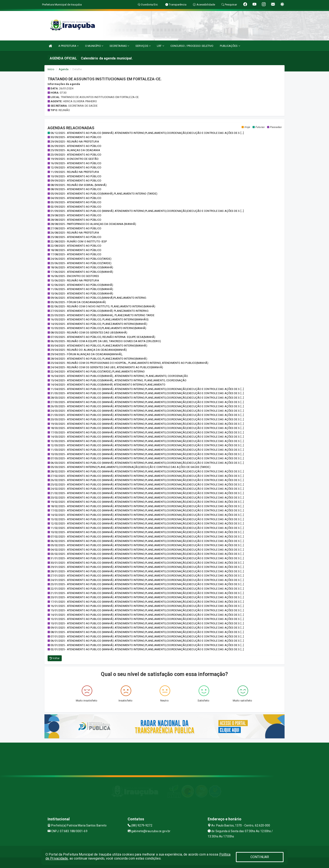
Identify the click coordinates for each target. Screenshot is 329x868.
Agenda (64, 69)
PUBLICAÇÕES (230, 46)
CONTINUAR (260, 857)
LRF (160, 46)
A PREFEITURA (68, 46)
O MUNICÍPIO (94, 46)
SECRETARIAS (119, 46)
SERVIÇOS (143, 46)
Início (51, 69)
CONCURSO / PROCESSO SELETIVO (192, 46)
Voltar (55, 658)
